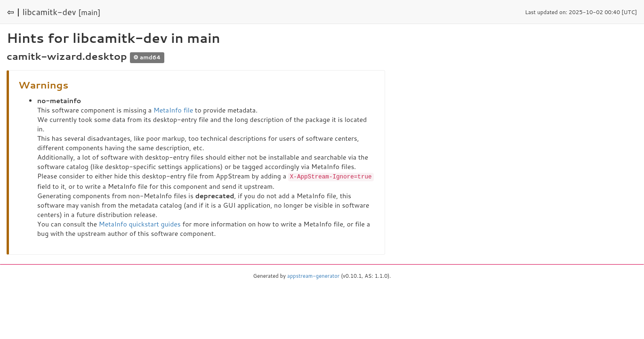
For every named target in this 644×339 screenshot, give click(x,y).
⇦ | (14, 12)
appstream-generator (313, 275)
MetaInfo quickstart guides (140, 224)
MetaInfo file (173, 110)
